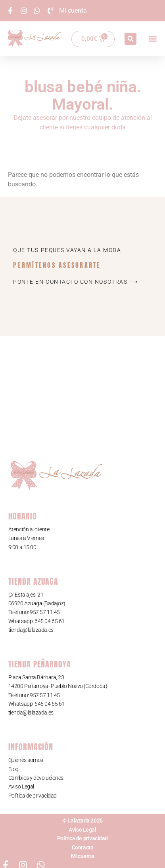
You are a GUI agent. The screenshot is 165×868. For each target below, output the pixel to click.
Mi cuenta (83, 856)
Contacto (82, 847)
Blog (13, 769)
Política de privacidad (33, 796)
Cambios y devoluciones (36, 778)
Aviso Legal (21, 787)
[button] (130, 39)
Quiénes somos (26, 760)
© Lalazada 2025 (82, 821)
